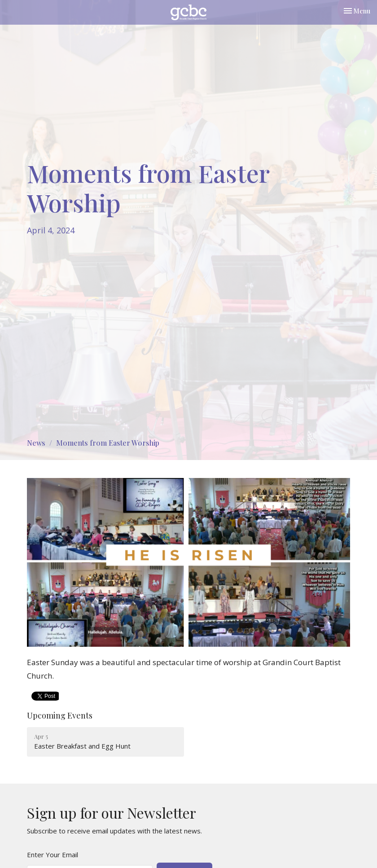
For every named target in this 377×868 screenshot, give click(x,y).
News (36, 443)
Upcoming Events (60, 715)
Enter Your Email (53, 855)
